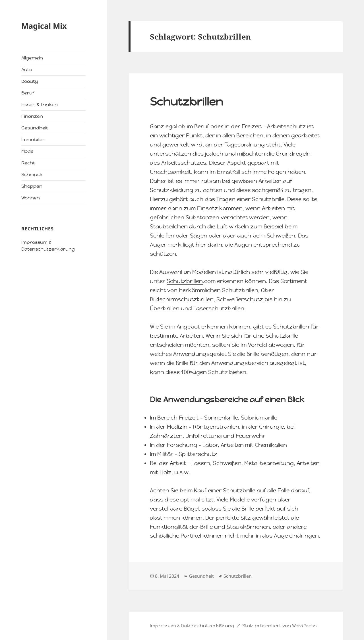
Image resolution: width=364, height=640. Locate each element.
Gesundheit (35, 128)
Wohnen (31, 198)
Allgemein (32, 58)
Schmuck (32, 175)
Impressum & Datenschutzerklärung (192, 626)
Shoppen (32, 186)
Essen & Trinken (40, 105)
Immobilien (33, 140)
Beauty (30, 81)
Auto (27, 70)
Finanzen (32, 116)
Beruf (28, 93)
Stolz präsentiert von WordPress (279, 626)
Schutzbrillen (186, 102)
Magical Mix (44, 26)
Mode (27, 151)
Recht (28, 163)
